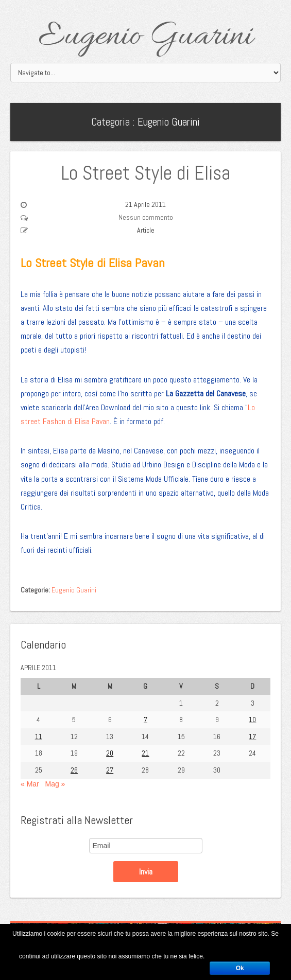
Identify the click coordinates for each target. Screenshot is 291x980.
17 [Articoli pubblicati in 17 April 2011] (252, 737)
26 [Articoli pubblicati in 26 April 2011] (74, 770)
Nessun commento (146, 217)
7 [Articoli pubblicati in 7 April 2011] (145, 720)
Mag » (55, 784)
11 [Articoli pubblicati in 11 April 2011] (39, 737)
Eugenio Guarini (145, 37)
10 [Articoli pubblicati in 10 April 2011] (252, 720)
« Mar (30, 784)
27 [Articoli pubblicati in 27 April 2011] (110, 770)
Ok (240, 968)
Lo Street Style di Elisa (145, 173)
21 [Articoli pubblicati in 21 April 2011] (145, 753)
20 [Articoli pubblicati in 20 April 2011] (110, 753)
